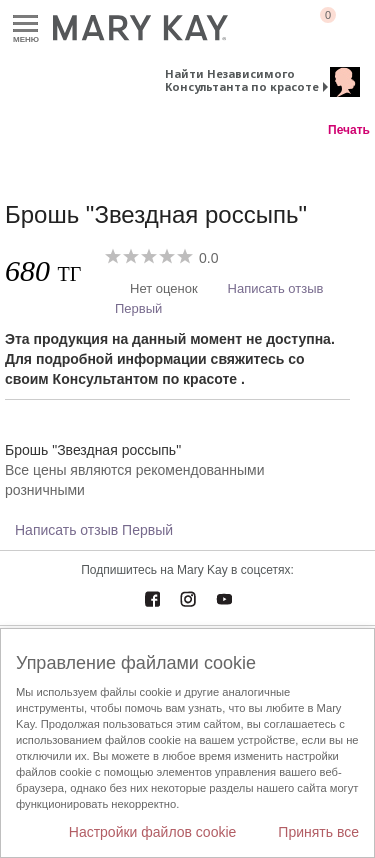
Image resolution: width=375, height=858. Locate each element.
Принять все (318, 832)
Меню (25, 24)
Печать (349, 130)
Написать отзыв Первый (94, 530)
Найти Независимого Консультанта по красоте (242, 80)
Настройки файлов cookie (153, 832)
